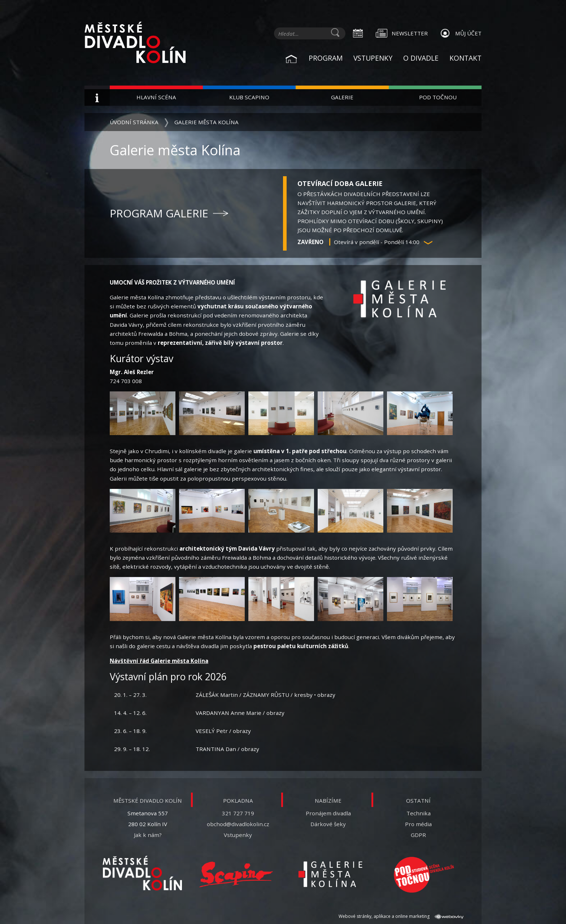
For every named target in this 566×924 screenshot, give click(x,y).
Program (326, 58)
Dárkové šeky (328, 824)
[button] (428, 243)
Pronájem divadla (328, 813)
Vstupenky (373, 58)
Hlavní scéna (156, 97)
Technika (419, 813)
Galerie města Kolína (206, 122)
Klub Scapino (249, 97)
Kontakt (465, 58)
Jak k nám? (148, 835)
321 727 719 (238, 813)
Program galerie (159, 213)
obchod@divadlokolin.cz (238, 824)
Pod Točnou (438, 97)
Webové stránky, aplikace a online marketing (401, 916)
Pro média (418, 824)
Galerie (342, 97)
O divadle (421, 58)
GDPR (418, 835)
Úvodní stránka (134, 122)
